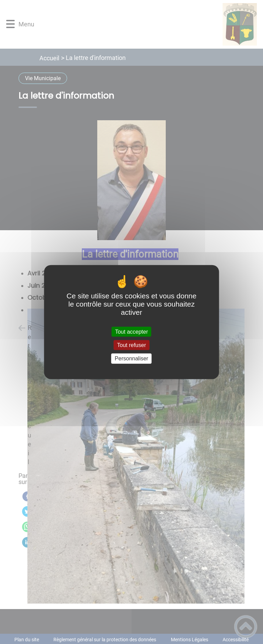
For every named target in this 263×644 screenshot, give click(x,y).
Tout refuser (131, 345)
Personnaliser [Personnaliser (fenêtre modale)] (131, 358)
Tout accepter (131, 332)
